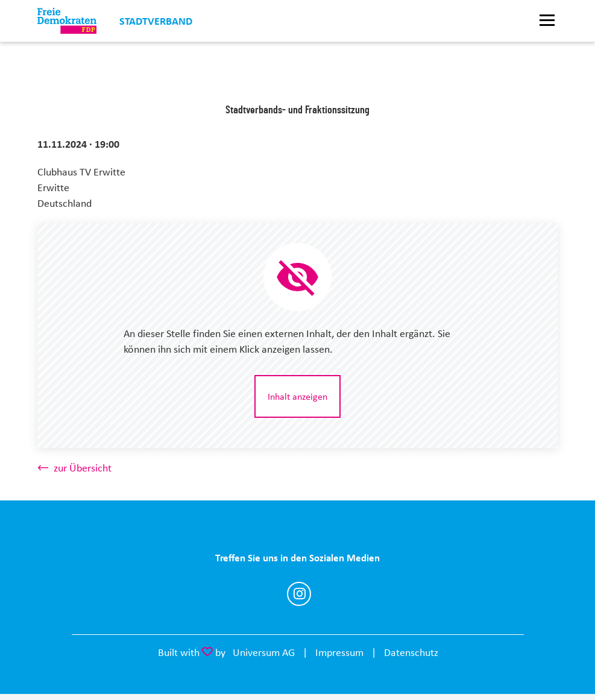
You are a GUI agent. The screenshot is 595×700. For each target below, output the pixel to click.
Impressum (339, 652)
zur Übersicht (83, 468)
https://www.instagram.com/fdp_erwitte (299, 594)
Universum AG (264, 652)
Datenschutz (411, 652)
